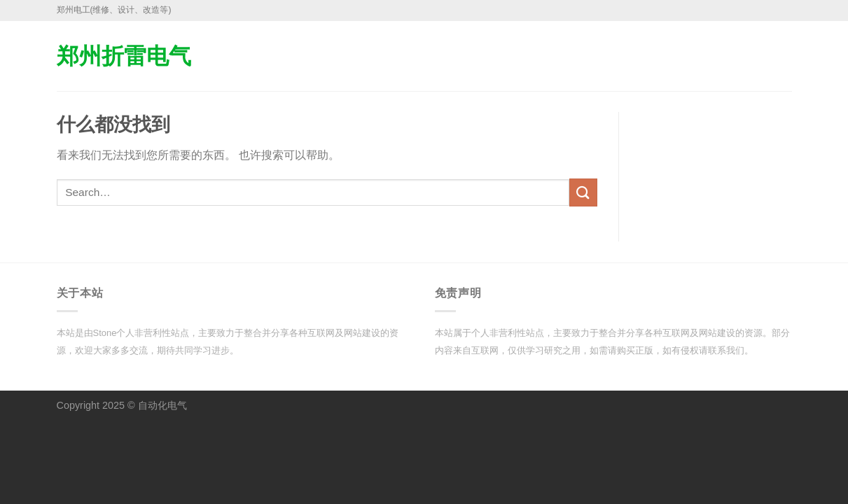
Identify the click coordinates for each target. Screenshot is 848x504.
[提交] (583, 192)
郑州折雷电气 (124, 56)
